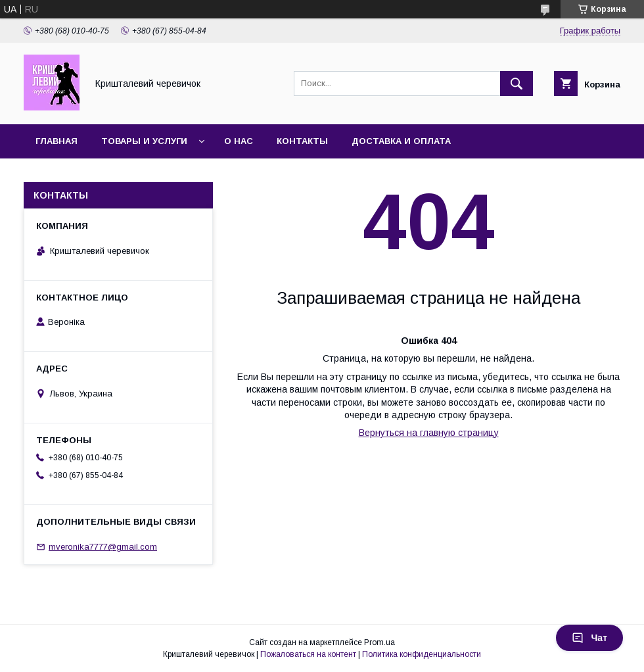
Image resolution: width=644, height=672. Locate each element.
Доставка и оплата (401, 141)
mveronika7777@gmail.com (103, 547)
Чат (589, 638)
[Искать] (517, 84)
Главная (57, 141)
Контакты (302, 141)
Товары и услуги (144, 141)
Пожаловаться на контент (308, 654)
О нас (239, 141)
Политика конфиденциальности (422, 654)
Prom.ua (379, 642)
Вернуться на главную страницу (429, 433)
